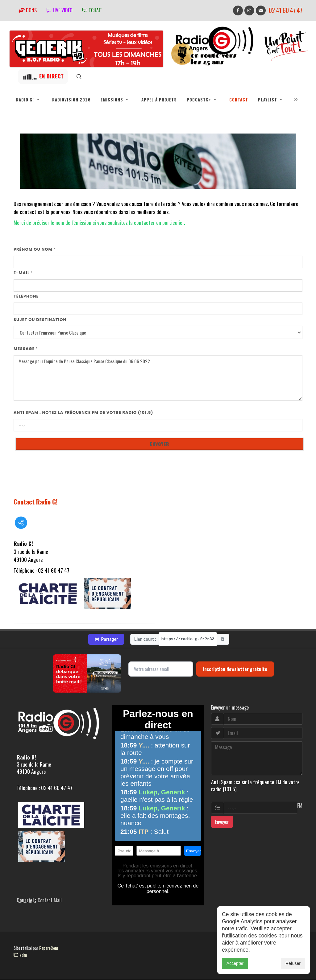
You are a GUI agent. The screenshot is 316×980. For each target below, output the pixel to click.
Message (26, 349)
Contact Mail (50, 900)
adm (20, 955)
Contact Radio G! (36, 502)
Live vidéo (60, 10)
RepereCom (49, 948)
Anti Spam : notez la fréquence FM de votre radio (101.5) (83, 413)
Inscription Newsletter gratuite (235, 669)
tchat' (92, 10)
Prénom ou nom (34, 250)
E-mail (23, 273)
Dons (28, 10)
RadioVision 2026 (71, 100)
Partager (106, 640)
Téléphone (26, 296)
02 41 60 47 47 (286, 10)
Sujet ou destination (40, 320)
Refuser (293, 974)
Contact (239, 100)
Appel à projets (159, 100)
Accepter (235, 974)
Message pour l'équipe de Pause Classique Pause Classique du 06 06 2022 (158, 378)
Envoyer (222, 822)
